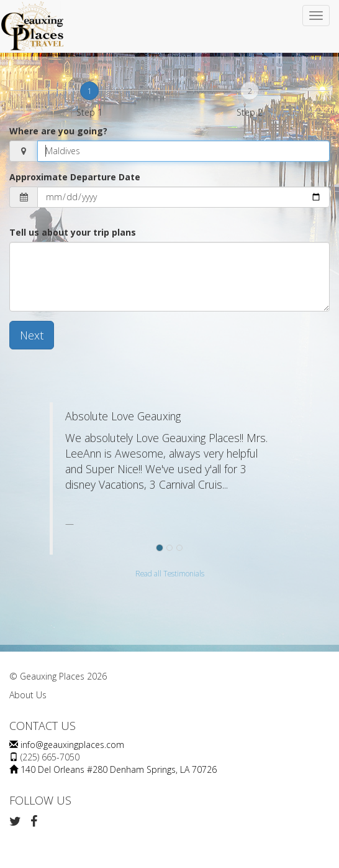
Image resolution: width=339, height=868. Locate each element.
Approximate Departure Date (75, 177)
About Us (28, 695)
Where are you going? (58, 131)
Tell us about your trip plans (73, 232)
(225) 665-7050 (50, 757)
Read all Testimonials (170, 573)
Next (32, 335)
